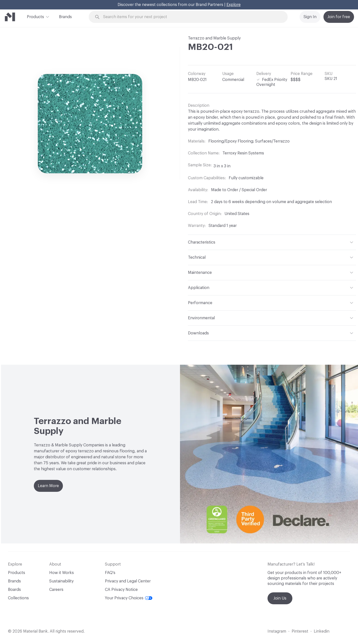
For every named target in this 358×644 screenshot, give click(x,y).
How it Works (62, 573)
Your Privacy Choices (129, 598)
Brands (65, 17)
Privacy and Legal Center (128, 581)
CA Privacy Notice (121, 590)
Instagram (277, 631)
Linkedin (322, 631)
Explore (234, 5)
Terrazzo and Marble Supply (214, 38)
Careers (56, 590)
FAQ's (110, 573)
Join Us (280, 598)
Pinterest (300, 631)
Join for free (339, 17)
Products (35, 16)
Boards (14, 590)
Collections (18, 598)
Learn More (48, 486)
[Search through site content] (191, 17)
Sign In (310, 17)
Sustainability (61, 581)
